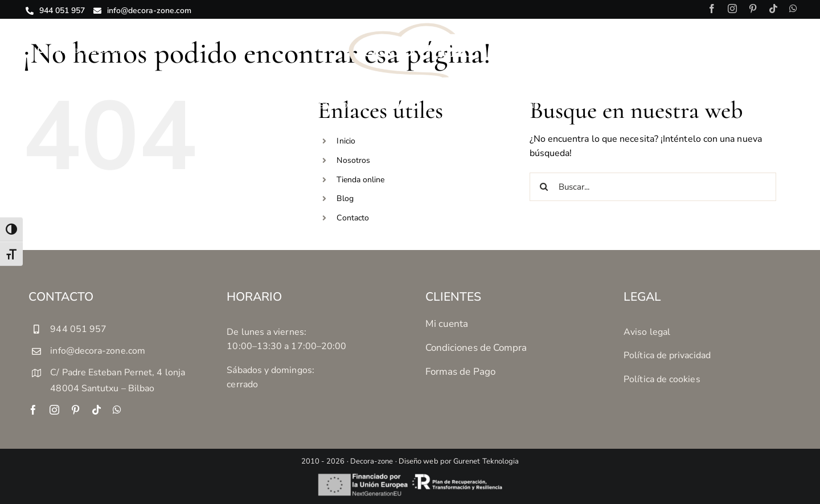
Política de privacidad (667, 355)
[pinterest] (753, 9)
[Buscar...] (653, 187)
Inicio (346, 141)
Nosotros (353, 160)
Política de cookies (662, 379)
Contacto (353, 218)
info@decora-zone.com (98, 351)
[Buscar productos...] (124, 50)
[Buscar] (41, 50)
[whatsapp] (793, 9)
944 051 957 (78, 329)
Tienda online (360, 180)
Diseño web (419, 461)
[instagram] (732, 9)
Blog (345, 198)
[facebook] (712, 9)
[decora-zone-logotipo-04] (410, 26)
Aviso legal (647, 332)
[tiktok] (773, 9)
